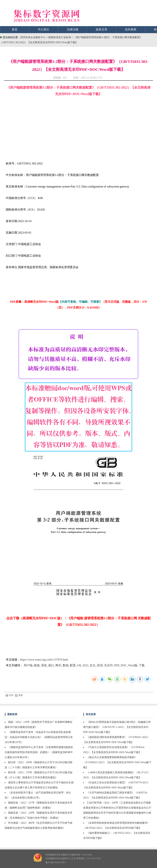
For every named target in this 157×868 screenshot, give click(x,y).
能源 (37, 665)
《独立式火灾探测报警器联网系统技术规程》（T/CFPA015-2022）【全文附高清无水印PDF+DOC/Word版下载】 (117, 762)
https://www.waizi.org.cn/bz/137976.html (44, 660)
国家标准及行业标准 (60, 37)
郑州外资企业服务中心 (33, 37)
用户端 (28, 665)
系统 (44, 665)
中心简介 (44, 29)
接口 (51, 665)
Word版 (133, 665)
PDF (117, 665)
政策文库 (102, 29)
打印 (10, 695)
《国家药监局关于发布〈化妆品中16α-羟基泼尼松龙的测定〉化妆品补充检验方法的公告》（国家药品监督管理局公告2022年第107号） (39, 737)
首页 (15, 29)
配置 (73, 665)
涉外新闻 (131, 29)
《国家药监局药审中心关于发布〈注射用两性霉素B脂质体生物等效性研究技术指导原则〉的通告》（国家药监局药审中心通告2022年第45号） (39, 752)
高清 (100, 665)
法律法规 (73, 29)
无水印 (108, 665)
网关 (58, 665)
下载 (142, 665)
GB (79, 665)
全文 (93, 665)
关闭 (19, 695)
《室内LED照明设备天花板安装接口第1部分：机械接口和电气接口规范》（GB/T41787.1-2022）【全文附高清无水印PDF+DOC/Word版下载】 (117, 727)
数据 (66, 665)
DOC (124, 665)
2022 (85, 665)
